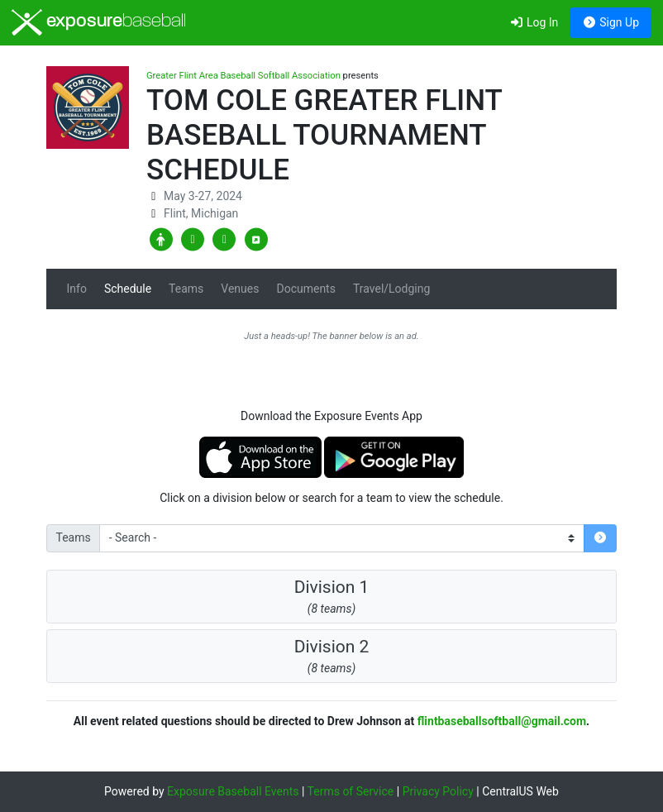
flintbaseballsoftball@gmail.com (502, 721)
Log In (534, 22)
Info (77, 289)
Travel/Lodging (391, 289)
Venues (240, 289)
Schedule (128, 289)
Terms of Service (351, 791)
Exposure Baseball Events (233, 791)
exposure (99, 22)
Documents (305, 289)
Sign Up (611, 22)
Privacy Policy (438, 791)
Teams (186, 289)
